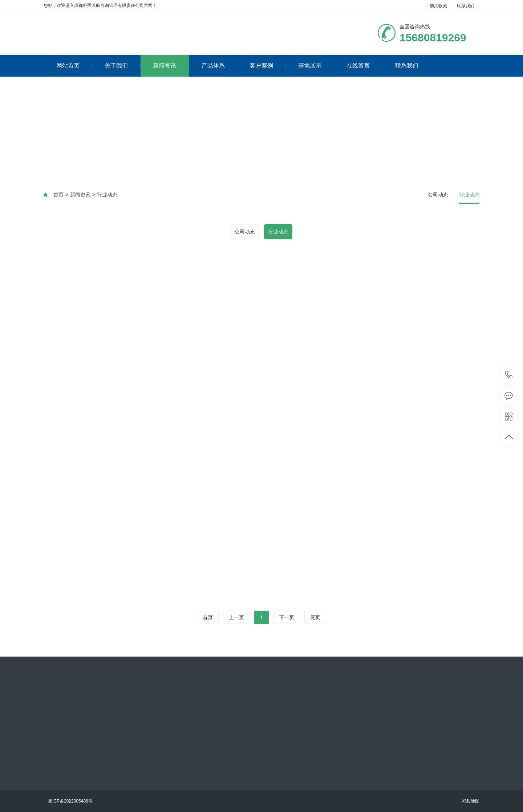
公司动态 (438, 195)
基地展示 (316, 66)
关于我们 (123, 66)
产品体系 (220, 66)
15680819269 (509, 375)
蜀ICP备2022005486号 (70, 801)
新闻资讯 (165, 66)
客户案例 (268, 66)
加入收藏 (438, 6)
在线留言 (364, 66)
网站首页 (74, 66)
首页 (58, 195)
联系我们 (466, 6)
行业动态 (107, 195)
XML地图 (471, 801)
